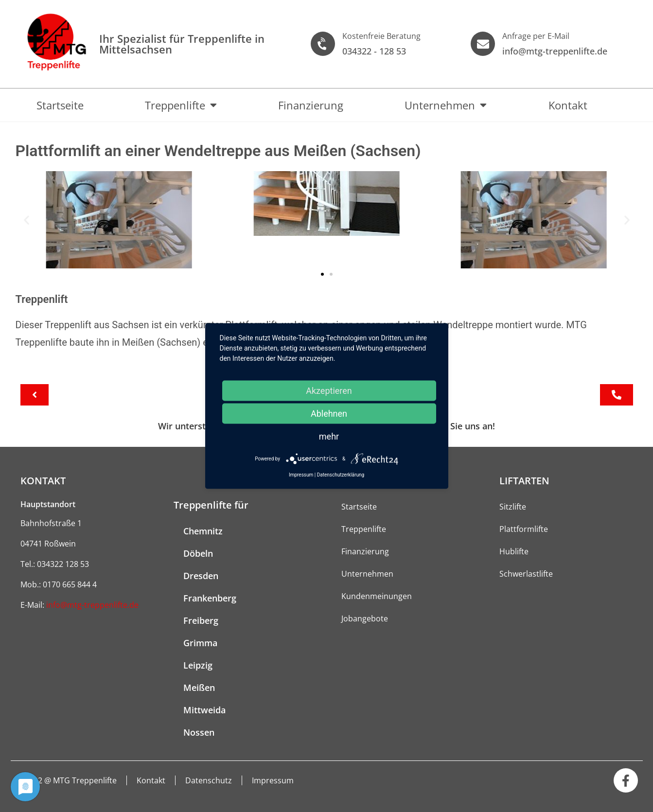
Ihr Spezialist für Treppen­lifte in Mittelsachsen (182, 44)
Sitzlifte (513, 507)
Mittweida (204, 710)
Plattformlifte (524, 529)
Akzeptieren (329, 391)
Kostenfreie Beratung (381, 36)
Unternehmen (446, 105)
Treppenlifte (181, 105)
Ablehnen (329, 414)
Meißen (199, 688)
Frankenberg (210, 598)
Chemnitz (203, 531)
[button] (26, 220)
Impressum (273, 780)
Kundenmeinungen (377, 596)
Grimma (200, 643)
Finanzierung (311, 105)
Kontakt (568, 105)
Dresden (201, 576)
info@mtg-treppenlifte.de (92, 605)
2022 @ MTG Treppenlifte (71, 780)
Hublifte (514, 551)
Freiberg (201, 620)
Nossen (199, 732)
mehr (329, 436)
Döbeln (198, 553)
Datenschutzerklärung (341, 475)
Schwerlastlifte (526, 574)
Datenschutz (209, 780)
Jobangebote (365, 618)
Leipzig (198, 665)
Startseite (60, 105)
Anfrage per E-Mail (536, 36)
